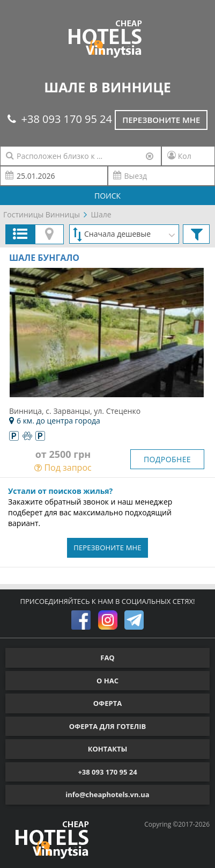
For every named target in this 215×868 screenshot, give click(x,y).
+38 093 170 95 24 (60, 119)
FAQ (107, 658)
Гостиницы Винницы (42, 214)
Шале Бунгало (44, 258)
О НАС (107, 681)
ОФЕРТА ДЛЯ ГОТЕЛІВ (108, 726)
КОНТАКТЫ (108, 749)
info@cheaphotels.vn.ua (107, 794)
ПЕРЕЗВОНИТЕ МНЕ (107, 548)
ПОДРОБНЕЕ (167, 459)
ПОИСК (107, 196)
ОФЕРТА (107, 703)
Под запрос (63, 468)
